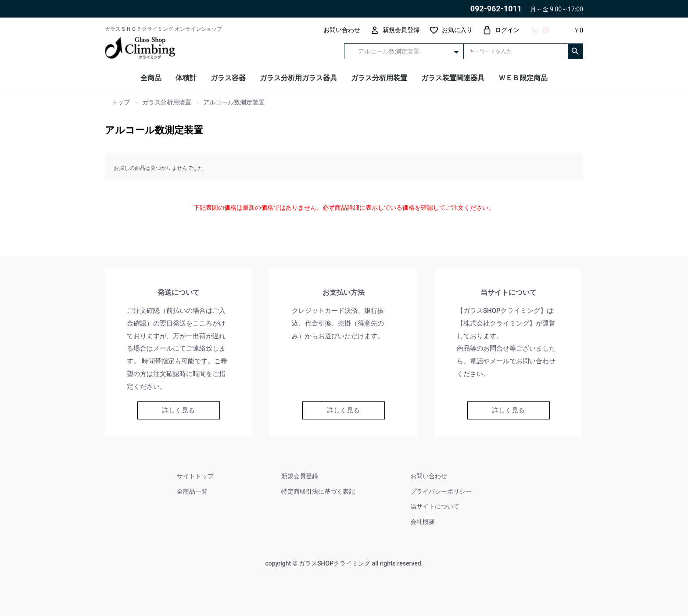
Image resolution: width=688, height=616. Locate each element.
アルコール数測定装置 (154, 130)
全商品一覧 (192, 491)
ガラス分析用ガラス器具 (298, 78)
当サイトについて (435, 506)
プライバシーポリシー (441, 491)
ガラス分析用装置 (379, 78)
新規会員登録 (300, 476)
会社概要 (423, 522)
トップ (121, 102)
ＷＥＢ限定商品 (523, 78)
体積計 (186, 78)
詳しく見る (178, 410)
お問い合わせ (429, 476)
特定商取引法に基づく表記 (318, 491)
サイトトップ (195, 476)
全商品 (151, 78)
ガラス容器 (228, 78)
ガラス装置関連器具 (453, 78)
